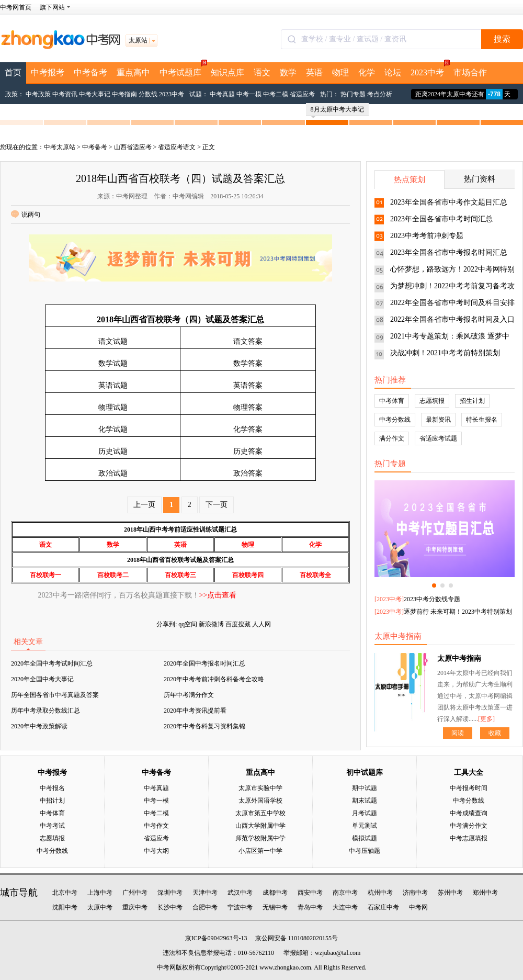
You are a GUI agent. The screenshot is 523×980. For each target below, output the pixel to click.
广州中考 (135, 893)
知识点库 (228, 72)
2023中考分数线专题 (432, 599)
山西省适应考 (133, 147)
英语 (314, 72)
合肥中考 (205, 907)
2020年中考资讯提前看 (195, 711)
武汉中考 (240, 893)
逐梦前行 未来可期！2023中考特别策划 (458, 612)
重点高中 (133, 72)
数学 (288, 72)
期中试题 (365, 788)
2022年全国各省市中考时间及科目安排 (452, 303)
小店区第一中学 (260, 851)
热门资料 (480, 179)
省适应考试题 (438, 438)
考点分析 (380, 94)
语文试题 (113, 341)
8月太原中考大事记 (337, 111)
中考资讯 (65, 94)
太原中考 (100, 907)
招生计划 (472, 401)
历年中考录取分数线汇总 (46, 711)
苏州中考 (450, 893)
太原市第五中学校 (260, 813)
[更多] (486, 719)
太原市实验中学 (260, 788)
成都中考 (275, 893)
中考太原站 (60, 147)
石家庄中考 (383, 907)
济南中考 (415, 893)
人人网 (261, 624)
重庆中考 (135, 907)
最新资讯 (438, 420)
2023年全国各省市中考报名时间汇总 (449, 252)
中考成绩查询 (469, 813)
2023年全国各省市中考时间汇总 (441, 219)
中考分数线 (395, 420)
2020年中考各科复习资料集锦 (204, 726)
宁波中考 (240, 907)
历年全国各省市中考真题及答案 (55, 695)
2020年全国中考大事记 (42, 679)
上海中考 (100, 893)
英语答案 (248, 385)
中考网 (418, 907)
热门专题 (353, 94)
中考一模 (249, 94)
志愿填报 (432, 401)
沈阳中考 (65, 907)
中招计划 (52, 801)
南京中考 (345, 893)
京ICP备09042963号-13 (216, 938)
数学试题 (113, 363)
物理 (340, 72)
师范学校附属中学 (260, 838)
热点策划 (410, 179)
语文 (262, 72)
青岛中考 (310, 907)
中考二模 (276, 94)
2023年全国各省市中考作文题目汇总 (449, 202)
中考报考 (48, 72)
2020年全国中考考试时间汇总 (52, 663)
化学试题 (113, 429)
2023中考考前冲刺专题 (427, 236)
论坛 (393, 72)
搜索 (502, 39)
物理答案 (248, 407)
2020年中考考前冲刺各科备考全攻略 (214, 679)
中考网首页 (16, 7)
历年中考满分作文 (189, 695)
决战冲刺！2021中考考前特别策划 (445, 353)
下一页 (217, 505)
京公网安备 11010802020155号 (297, 938)
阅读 (458, 733)
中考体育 (392, 401)
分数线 (148, 94)
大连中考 (345, 907)
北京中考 (65, 893)
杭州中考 (380, 893)
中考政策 (38, 94)
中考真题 (222, 94)
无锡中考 (275, 907)
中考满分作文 (469, 826)
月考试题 (365, 813)
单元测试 (365, 826)
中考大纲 (156, 851)
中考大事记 (95, 94)
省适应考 (302, 94)
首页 (13, 72)
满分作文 (392, 438)
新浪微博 (211, 624)
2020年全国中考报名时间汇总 (204, 663)
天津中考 (205, 893)
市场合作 (470, 72)
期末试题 (365, 801)
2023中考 (430, 70)
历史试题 (113, 451)
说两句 (26, 215)
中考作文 (156, 826)
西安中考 (310, 893)
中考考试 (52, 826)
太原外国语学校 (260, 801)
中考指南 (124, 94)
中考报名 (52, 788)
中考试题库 (183, 70)
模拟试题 (365, 838)
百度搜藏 (238, 624)
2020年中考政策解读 (39, 726)
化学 (367, 72)
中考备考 (90, 72)
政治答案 (248, 473)
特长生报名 (482, 420)
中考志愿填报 (469, 838)
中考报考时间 (469, 788)
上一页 (144, 505)
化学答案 (248, 429)
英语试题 (113, 385)
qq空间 (188, 624)
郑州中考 (485, 893)
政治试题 (113, 473)
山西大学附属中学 (260, 826)
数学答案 (248, 363)
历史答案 (248, 451)
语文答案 (248, 341)
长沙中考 (170, 907)
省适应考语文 (177, 147)
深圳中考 (170, 893)
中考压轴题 (365, 851)
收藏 (495, 733)
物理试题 (113, 407)
